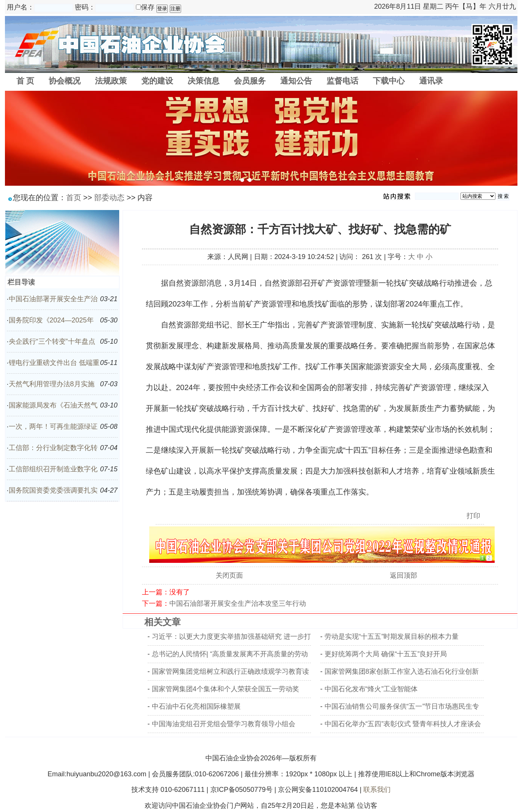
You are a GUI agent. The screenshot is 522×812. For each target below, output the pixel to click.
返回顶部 (404, 575)
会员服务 (250, 81)
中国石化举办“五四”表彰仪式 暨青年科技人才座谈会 (403, 724)
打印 (473, 516)
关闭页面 (229, 575)
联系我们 (377, 790)
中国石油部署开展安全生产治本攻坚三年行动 (238, 603)
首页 (74, 197)
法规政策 (111, 81)
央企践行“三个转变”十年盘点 (52, 341)
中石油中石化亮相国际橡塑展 (196, 706)
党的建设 (157, 81)
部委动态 (109, 197)
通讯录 (431, 81)
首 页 (25, 81)
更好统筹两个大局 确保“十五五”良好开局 (386, 654)
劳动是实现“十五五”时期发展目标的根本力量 (392, 637)
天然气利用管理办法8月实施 (52, 384)
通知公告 (296, 81)
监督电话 (342, 81)
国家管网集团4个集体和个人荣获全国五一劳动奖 (226, 689)
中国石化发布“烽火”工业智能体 (371, 689)
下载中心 (389, 81)
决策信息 (203, 81)
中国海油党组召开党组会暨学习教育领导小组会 (224, 724)
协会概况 (65, 81)
